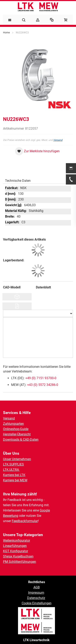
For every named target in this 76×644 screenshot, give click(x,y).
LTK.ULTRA (11, 470)
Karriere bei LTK (14, 475)
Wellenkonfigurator (17, 540)
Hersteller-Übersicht (17, 434)
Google (45, 510)
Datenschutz (36, 598)
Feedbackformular (25, 521)
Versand (58, 140)
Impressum (36, 593)
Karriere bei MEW (15, 480)
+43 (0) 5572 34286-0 (43, 385)
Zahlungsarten (13, 424)
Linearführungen (15, 546)
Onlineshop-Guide (16, 429)
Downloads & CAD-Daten (21, 440)
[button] (37, 151)
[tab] (38, 180)
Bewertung (11, 516)
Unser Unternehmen (17, 459)
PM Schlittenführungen (20, 562)
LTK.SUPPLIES (13, 464)
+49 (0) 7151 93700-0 (41, 378)
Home (6, 33)
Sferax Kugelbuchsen (18, 556)
